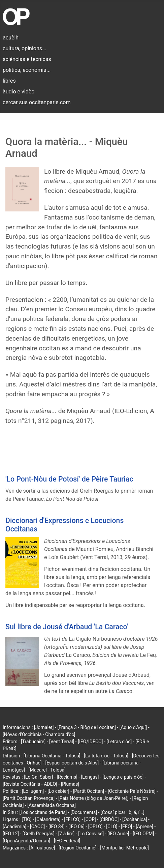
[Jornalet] (44, 727)
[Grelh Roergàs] (39, 834)
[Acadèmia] (14, 827)
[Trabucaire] (33, 742)
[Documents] (84, 812)
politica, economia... (27, 70)
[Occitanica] (135, 819)
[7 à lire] (67, 834)
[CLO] (112, 827)
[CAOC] (37, 827)
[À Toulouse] (42, 848)
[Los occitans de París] (43, 812)
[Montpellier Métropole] (124, 848)
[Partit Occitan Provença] (29, 798)
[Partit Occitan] (89, 791)
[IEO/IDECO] (90, 742)
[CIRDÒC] (109, 819)
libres (9, 81)
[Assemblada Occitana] (52, 805)
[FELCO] (72, 819)
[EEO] (126, 827)
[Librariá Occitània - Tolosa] (52, 756)
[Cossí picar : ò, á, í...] (123, 812)
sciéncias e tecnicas (27, 59)
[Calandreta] (48, 819)
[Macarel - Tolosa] (47, 770)
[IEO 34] (57, 827)
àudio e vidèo (19, 92)
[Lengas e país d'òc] (123, 777)
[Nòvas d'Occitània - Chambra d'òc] (39, 734)
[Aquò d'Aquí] (133, 727)
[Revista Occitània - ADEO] (30, 784)
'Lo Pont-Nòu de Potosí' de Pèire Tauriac (69, 479)
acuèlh (11, 38)
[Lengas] (90, 777)
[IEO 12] (11, 834)
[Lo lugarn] (33, 791)
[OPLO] (95, 827)
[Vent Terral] (62, 742)
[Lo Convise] (91, 834)
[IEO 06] (76, 827)
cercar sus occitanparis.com (37, 102)
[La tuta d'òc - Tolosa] (106, 756)
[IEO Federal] (67, 841)
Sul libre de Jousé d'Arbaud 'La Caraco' (67, 627)
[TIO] (26, 819)
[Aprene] (144, 827)
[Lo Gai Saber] (38, 777)
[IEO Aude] (118, 834)
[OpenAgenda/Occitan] (26, 841)
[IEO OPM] (143, 834)
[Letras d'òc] (119, 742)
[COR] (90, 819)
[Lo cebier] (58, 791)
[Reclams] (67, 777)
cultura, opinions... (25, 48)
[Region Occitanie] (77, 848)
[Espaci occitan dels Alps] (72, 763)
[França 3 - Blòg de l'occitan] (87, 727)
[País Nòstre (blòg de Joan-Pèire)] (93, 798)
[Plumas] (70, 784)
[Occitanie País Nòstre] (132, 791)
